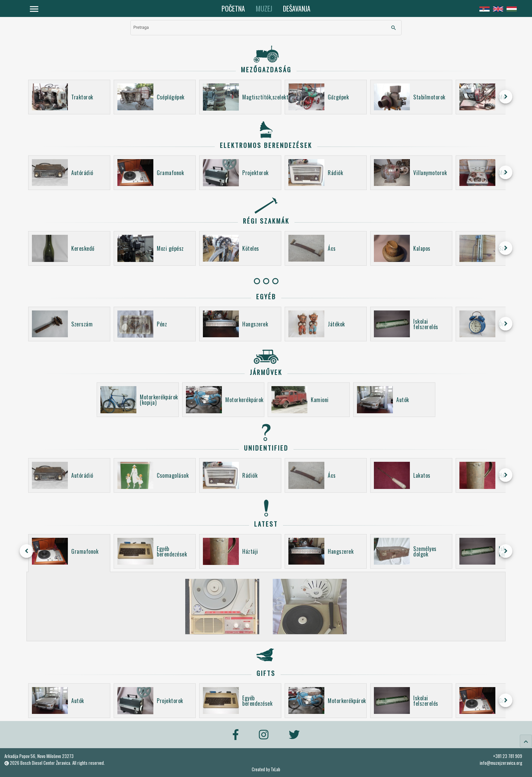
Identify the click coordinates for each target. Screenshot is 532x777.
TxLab (275, 769)
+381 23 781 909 (508, 756)
